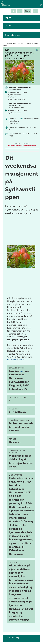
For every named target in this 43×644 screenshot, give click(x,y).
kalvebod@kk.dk (15, 360)
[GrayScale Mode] (20, 11)
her (21, 371)
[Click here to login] (35, 11)
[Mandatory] (37, 121)
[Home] (13, 11)
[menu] (28, 11)
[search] (21, 26)
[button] (21, 18)
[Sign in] (28, 11)
